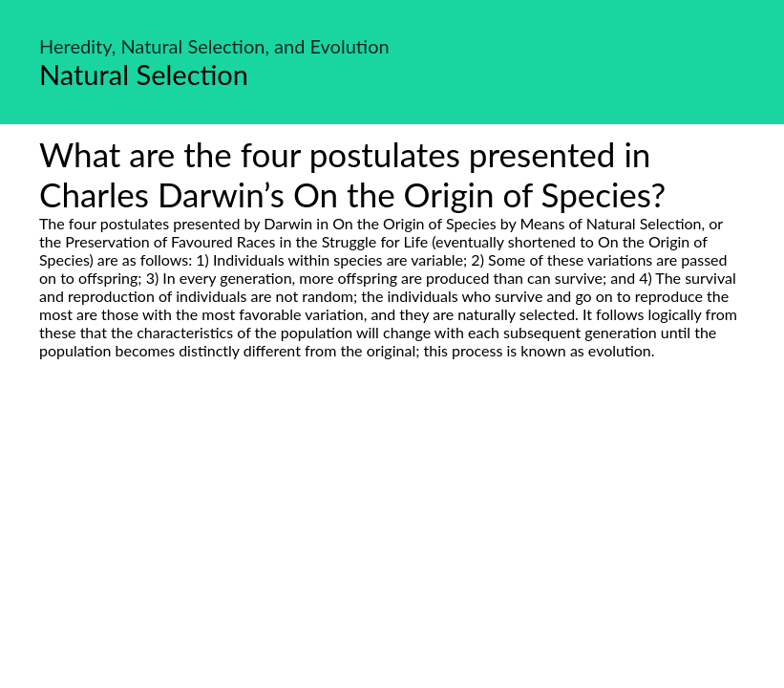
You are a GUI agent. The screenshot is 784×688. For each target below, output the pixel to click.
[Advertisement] (392, 539)
